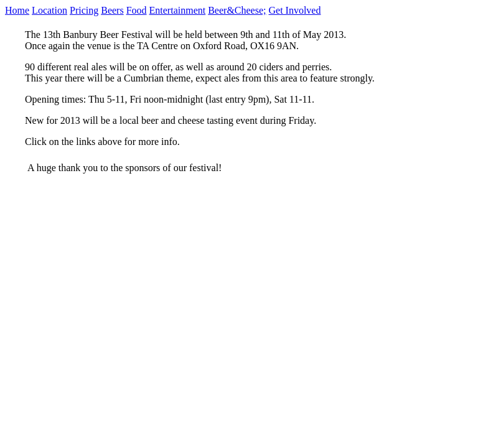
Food (137, 10)
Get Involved (294, 10)
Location (49, 10)
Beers (112, 10)
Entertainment (178, 10)
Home (17, 10)
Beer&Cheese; (237, 10)
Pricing (84, 10)
